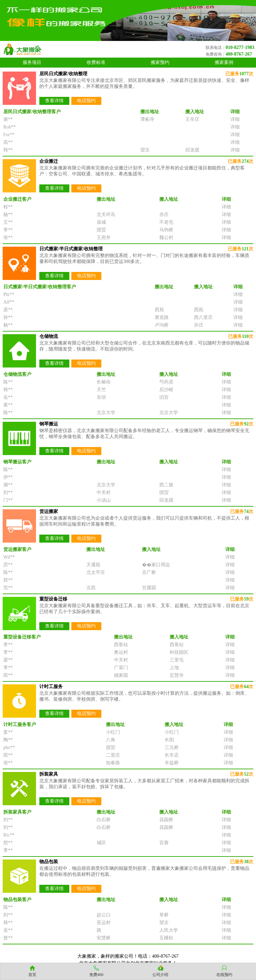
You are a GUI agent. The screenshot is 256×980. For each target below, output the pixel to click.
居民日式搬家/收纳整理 (63, 74)
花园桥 (166, 820)
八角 (111, 740)
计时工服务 (51, 687)
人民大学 (169, 930)
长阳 (169, 740)
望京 (145, 150)
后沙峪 (166, 390)
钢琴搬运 (49, 424)
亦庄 (164, 215)
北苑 (91, 588)
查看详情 (54, 101)
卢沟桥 (162, 325)
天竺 (101, 390)
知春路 (113, 763)
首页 (32, 975)
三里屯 (177, 660)
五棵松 (166, 938)
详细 (235, 119)
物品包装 (49, 862)
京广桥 (149, 572)
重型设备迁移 (53, 599)
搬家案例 (224, 62)
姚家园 (121, 675)
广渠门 (121, 668)
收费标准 (96, 62)
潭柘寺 (147, 119)
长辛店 (172, 755)
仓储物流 (49, 336)
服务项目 (32, 62)
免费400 (96, 975)
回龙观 (192, 150)
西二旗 (166, 485)
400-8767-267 (239, 54)
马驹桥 (166, 230)
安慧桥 (104, 938)
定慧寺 (177, 675)
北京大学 (106, 413)
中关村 (104, 492)
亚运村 (104, 923)
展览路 (162, 317)
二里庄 (113, 755)
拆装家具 (49, 774)
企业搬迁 (49, 161)
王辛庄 (192, 119)
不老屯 (166, 222)
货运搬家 (49, 511)
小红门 (113, 732)
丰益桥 (172, 763)
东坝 (101, 397)
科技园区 (179, 652)
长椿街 (104, 382)
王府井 (104, 238)
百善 (164, 843)
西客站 (121, 645)
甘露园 (149, 588)
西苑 (159, 310)
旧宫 (164, 397)
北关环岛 (106, 215)
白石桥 (104, 820)
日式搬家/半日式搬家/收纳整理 (71, 249)
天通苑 (93, 565)
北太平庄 (96, 572)
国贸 (101, 230)
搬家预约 (160, 62)
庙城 (101, 222)
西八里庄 (203, 317)
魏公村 (166, 238)
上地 (174, 668)
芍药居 (166, 382)
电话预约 (86, 101)
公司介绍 (160, 975)
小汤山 (104, 500)
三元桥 (172, 747)
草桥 (164, 915)
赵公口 (104, 915)
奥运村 (121, 652)
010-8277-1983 (240, 47)
